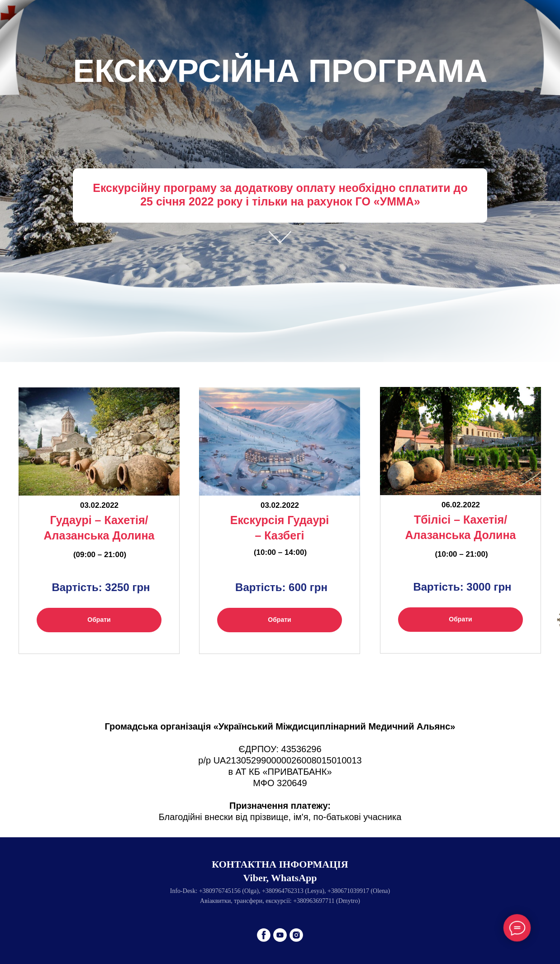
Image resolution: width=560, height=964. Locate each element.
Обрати (99, 620)
